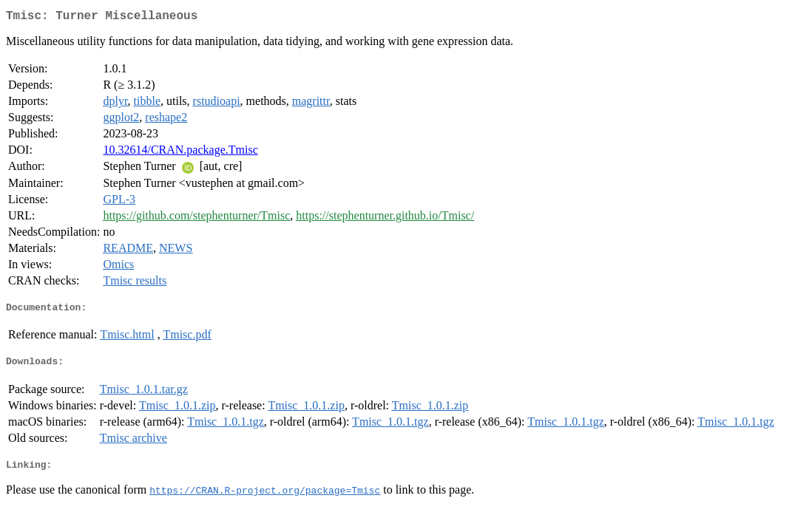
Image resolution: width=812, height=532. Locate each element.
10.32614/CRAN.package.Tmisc (180, 153)
